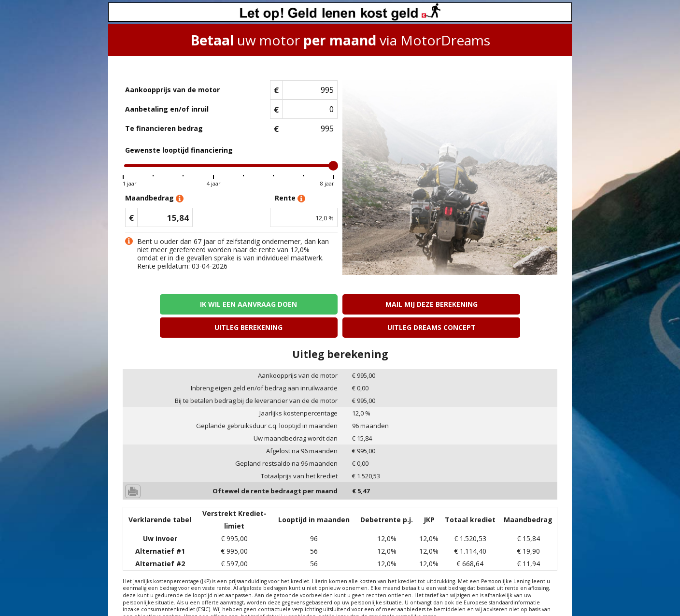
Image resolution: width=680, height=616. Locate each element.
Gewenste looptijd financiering (179, 150)
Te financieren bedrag (164, 128)
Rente (290, 198)
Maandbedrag (154, 198)
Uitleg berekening (395, 304)
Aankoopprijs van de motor (172, 90)
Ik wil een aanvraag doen (175, 304)
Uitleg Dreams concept (505, 304)
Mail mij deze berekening (285, 304)
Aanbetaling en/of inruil (167, 109)
